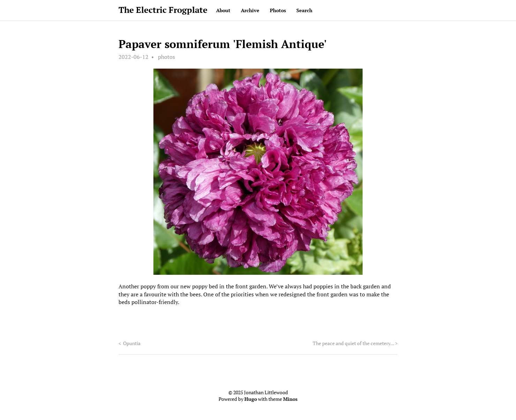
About (223, 10)
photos (166, 57)
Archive (250, 10)
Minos (290, 399)
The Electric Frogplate (163, 10)
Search (304, 10)
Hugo (251, 399)
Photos (278, 10)
